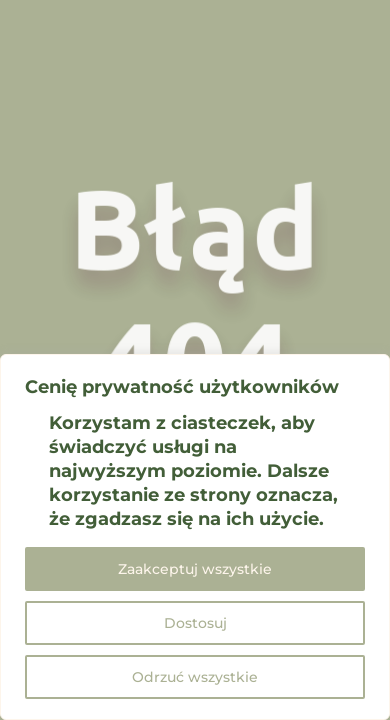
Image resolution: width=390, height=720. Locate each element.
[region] (195, 537)
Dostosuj (195, 623)
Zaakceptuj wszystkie (195, 569)
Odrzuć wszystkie (195, 677)
